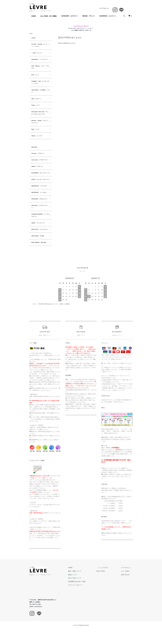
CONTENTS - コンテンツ (108, 16)
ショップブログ (108, 575)
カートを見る (127, 578)
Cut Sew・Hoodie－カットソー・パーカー (39, 46)
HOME (34, 16)
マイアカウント (104, 8)
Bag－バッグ (35, 130)
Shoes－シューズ (37, 136)
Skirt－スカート (36, 99)
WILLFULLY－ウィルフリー (39, 235)
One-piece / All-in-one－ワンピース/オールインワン (39, 113)
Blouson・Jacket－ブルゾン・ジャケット (39, 122)
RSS (105, 578)
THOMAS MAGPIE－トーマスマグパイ (39, 220)
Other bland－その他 (38, 243)
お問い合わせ (127, 582)
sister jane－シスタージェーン (39, 211)
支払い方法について (83, 585)
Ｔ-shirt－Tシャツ (37, 53)
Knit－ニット (35, 75)
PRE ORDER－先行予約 (39, 250)
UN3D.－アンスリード (38, 228)
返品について (81, 582)
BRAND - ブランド (88, 16)
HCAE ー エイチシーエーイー (39, 183)
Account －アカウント (38, 154)
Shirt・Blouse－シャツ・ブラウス (40, 67)
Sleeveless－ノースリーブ (39, 60)
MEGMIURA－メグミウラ (39, 191)
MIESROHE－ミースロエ (39, 197)
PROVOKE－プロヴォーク (39, 204)
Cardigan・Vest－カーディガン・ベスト (39, 83)
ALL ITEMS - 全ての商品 (48, 16)
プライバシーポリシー (84, 592)
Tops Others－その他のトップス (39, 91)
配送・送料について (83, 578)
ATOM (109, 578)
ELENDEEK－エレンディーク (39, 174)
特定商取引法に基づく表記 (85, 589)
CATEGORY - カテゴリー (69, 16)
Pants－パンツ (36, 105)
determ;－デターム (37, 167)
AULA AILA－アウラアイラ (39, 160)
